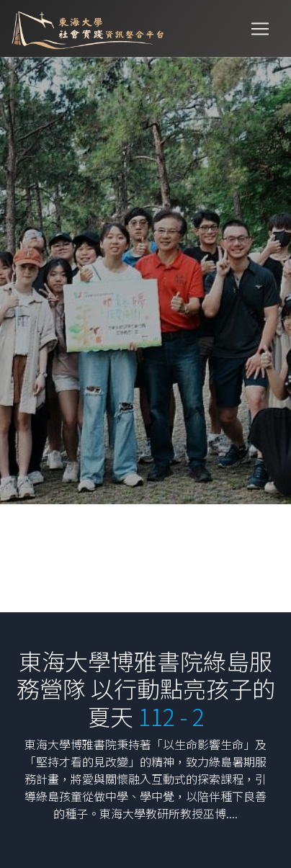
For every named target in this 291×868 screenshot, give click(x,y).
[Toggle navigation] (260, 29)
